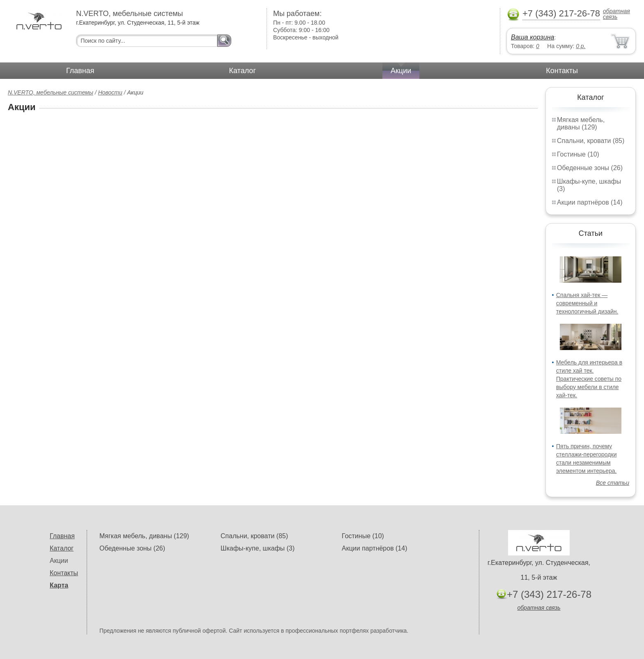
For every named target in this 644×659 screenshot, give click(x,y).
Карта (59, 585)
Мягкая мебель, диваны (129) (581, 123)
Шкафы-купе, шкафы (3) (258, 548)
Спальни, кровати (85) (591, 141)
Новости (110, 92)
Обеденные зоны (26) (590, 168)
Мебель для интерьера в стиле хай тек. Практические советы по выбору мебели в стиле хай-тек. (589, 379)
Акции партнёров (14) (590, 202)
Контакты (562, 71)
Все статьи (613, 483)
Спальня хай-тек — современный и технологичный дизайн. (587, 303)
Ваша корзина (532, 37)
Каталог (243, 71)
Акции (401, 71)
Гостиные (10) (578, 154)
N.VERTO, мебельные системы (51, 92)
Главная (80, 71)
